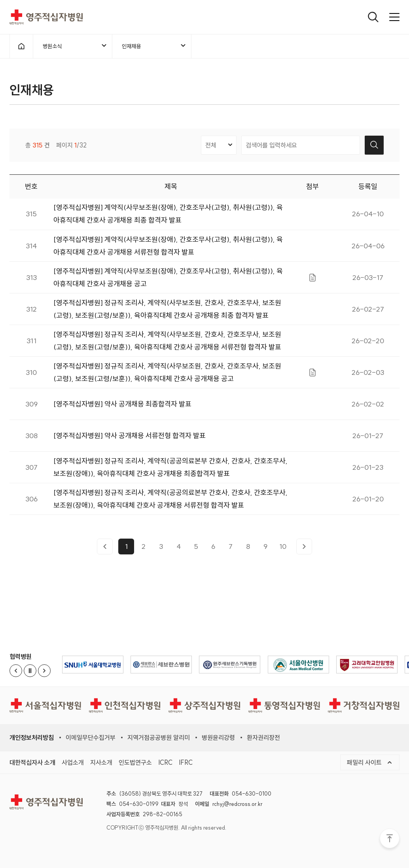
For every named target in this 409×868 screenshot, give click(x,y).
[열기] (373, 17)
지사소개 (101, 762)
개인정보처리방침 (32, 738)
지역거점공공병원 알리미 (159, 738)
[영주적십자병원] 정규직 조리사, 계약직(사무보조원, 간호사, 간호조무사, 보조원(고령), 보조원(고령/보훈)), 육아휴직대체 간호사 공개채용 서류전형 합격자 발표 (167, 343)
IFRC (186, 762)
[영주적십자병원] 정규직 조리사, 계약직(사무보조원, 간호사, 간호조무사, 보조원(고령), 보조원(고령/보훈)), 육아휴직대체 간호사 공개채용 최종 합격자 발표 (167, 311)
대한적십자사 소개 (32, 762)
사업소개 (73, 762)
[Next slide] (44, 671)
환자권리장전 (263, 738)
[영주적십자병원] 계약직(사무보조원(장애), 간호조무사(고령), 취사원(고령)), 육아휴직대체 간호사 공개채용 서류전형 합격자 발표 (168, 248)
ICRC (165, 762)
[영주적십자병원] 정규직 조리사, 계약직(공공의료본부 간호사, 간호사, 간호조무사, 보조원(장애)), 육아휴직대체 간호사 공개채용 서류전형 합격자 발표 (170, 501)
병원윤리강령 (218, 738)
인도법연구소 (135, 762)
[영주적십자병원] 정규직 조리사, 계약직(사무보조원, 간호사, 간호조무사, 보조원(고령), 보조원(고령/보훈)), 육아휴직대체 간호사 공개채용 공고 (167, 375)
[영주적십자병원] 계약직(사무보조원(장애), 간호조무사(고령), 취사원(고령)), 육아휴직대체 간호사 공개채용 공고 (168, 280)
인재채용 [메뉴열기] (154, 46)
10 (283, 549)
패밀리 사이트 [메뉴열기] (370, 762)
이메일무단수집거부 (91, 738)
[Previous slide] (16, 671)
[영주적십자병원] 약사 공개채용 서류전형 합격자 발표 (130, 438)
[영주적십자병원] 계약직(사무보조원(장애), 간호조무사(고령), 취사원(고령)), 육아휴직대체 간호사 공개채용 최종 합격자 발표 (168, 217)
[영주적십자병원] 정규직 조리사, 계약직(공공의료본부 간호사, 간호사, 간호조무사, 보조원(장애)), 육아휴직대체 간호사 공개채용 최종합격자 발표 (170, 470)
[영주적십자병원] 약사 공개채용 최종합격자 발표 (122, 407)
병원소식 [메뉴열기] (75, 46)
